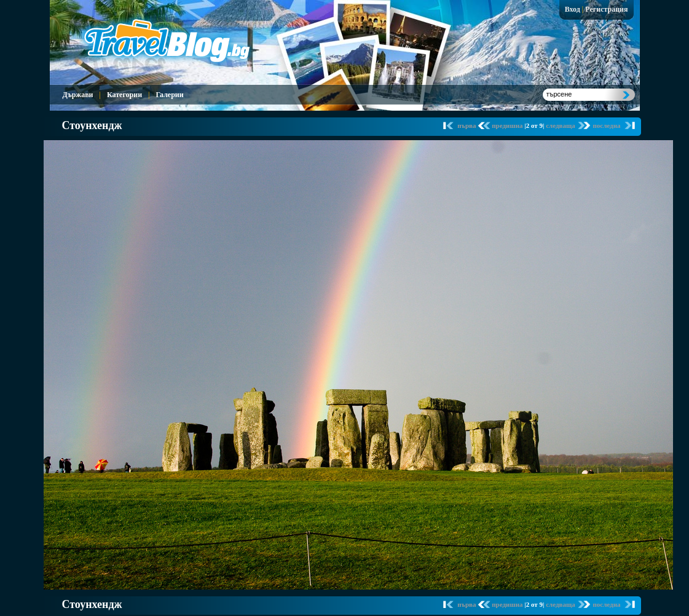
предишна (508, 125)
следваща (561, 125)
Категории (124, 95)
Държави (78, 95)
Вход (573, 9)
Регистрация (606, 9)
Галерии (169, 95)
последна (606, 125)
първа (467, 125)
